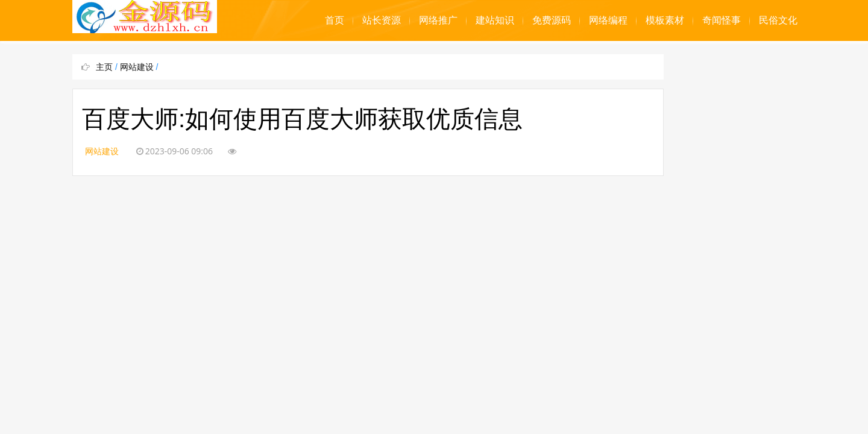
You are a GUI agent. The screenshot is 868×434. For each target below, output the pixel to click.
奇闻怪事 (722, 20)
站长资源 (382, 20)
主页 (104, 67)
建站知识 (495, 20)
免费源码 (552, 20)
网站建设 (137, 67)
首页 (335, 20)
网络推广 (438, 20)
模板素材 (665, 20)
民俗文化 (778, 20)
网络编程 (608, 20)
